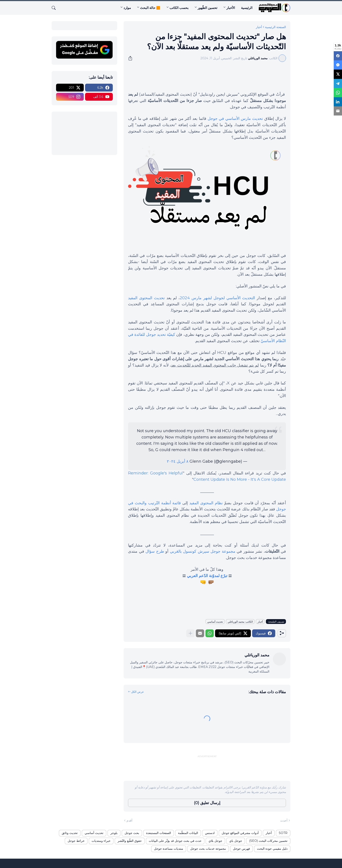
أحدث (284, 820)
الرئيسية (247, 8)
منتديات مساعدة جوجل (169, 849)
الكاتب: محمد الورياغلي (240, 622)
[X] (338, 73)
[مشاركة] (132, 58)
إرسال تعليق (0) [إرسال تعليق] (207, 803)
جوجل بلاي (215, 841)
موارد (127, 8)
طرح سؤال (155, 551)
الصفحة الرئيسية (275, 27)
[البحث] (55, 8)
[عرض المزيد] (190, 633)
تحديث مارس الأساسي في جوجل (235, 119)
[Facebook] (338, 56)
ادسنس (210, 833)
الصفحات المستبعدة (159, 833)
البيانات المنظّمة (188, 833)
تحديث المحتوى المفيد (146, 298)
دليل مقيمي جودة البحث (272, 849)
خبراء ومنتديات (101, 841)
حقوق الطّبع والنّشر (130, 841)
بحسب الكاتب (179, 8)
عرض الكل (138, 692)
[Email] (338, 108)
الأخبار (231, 8)
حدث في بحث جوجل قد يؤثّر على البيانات (175, 841)
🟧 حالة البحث (150, 8)
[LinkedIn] (338, 99)
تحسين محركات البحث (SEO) (268, 841)
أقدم (129, 820)
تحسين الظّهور (207, 8)
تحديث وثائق (70, 833)
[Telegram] (338, 82)
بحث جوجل (132, 833)
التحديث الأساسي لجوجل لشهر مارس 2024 (217, 298)
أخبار (259, 27)
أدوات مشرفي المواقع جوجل (240, 833)
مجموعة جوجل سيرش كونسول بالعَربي (203, 551)
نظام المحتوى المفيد (206, 503)
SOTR (283, 833)
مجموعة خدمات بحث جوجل (208, 849)
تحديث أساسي (215, 622)
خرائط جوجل (76, 841)
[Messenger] (338, 64)
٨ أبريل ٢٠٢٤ (178, 461)
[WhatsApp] (338, 90)
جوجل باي (236, 841)
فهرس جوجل (241, 849)
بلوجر (114, 833)
